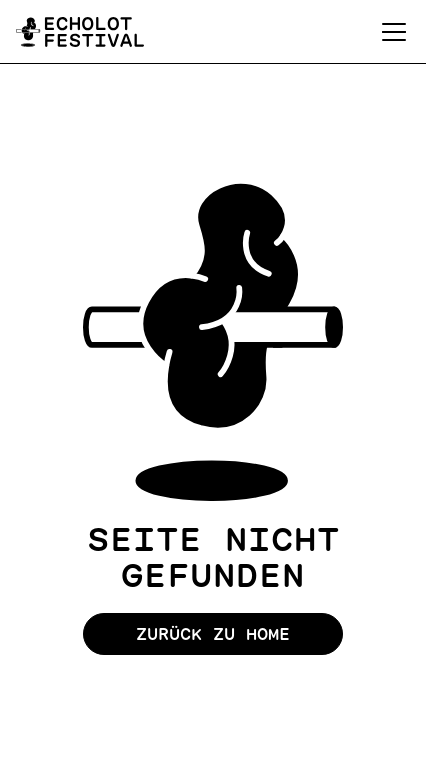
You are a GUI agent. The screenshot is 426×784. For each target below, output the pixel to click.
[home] (80, 32)
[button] (390, 32)
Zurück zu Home (213, 634)
